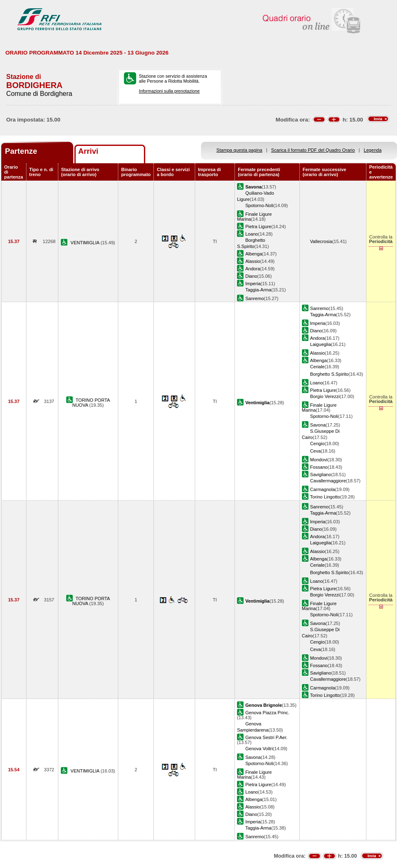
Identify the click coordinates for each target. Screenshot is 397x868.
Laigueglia (321, 344)
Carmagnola (323, 489)
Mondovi (319, 460)
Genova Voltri (259, 749)
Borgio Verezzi (325, 396)
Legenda (373, 150)
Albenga (254, 254)
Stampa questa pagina (239, 150)
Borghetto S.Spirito (329, 374)
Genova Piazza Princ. (267, 713)
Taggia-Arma (258, 290)
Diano (251, 276)
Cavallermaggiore (328, 481)
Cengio (317, 444)
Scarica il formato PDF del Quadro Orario (313, 150)
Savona (318, 425)
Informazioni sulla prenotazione (169, 91)
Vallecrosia (321, 241)
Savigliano (321, 475)
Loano (252, 234)
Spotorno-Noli (259, 205)
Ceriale (317, 367)
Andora (253, 269)
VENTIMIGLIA (86, 243)
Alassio (253, 261)
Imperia (253, 284)
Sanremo (255, 298)
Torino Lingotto (325, 497)
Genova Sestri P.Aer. (266, 737)
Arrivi (88, 151)
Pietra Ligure (258, 227)
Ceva (316, 451)
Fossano (319, 467)
